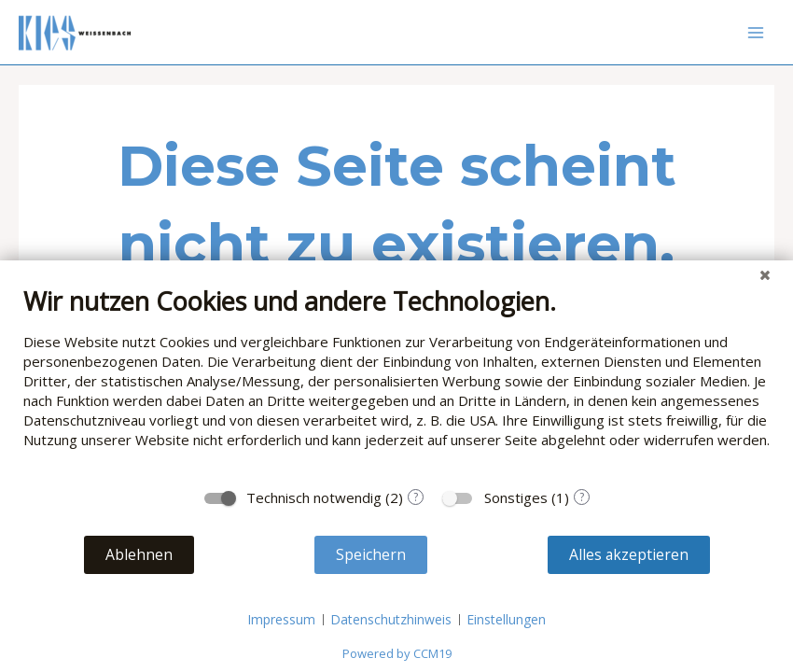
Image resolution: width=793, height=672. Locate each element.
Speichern (371, 554)
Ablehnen (139, 554)
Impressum (281, 619)
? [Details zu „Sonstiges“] (582, 497)
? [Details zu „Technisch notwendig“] (416, 497)
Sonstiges (516, 497)
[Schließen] (765, 274)
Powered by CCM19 (397, 653)
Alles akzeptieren (629, 554)
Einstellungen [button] (506, 619)
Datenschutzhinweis (391, 619)
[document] (396, 381)
